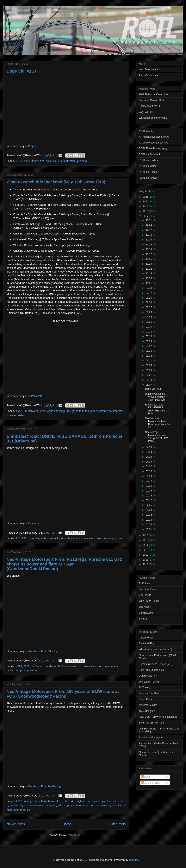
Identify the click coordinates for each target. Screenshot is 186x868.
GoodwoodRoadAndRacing (44, 786)
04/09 (149, 462)
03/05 (149, 486)
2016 (146, 536)
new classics (103, 538)
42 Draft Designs (148, 705)
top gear (90, 411)
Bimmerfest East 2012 (151, 106)
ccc (18, 411)
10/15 (149, 274)
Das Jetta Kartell (148, 589)
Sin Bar (143, 619)
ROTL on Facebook (150, 154)
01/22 (149, 515)
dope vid (51, 161)
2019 (146, 207)
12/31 (149, 220)
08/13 (149, 317)
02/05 (149, 505)
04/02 (149, 466)
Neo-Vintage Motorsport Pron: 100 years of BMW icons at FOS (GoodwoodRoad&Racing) (63, 694)
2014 (146, 545)
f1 (23, 411)
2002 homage (24, 801)
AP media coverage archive (154, 137)
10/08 (149, 278)
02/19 (149, 496)
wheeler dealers (16, 415)
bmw (44, 801)
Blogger (134, 860)
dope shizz (38, 161)
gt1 (81, 666)
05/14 (149, 380)
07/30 (149, 327)
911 (18, 538)
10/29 (149, 264)
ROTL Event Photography (153, 148)
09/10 (149, 298)
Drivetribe (34, 523)
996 (24, 538)
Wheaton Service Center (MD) (156, 649)
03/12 (149, 481)
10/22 (149, 269)
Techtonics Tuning (149, 682)
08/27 (149, 307)
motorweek (32, 411)
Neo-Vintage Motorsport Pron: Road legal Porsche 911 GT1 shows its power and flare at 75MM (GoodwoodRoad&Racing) (64, 564)
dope (27, 161)
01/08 (149, 525)
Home (67, 824)
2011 (146, 560)
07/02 (149, 346)
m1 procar (69, 805)
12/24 (149, 225)
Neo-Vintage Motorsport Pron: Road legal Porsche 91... (157, 423)
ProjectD (33, 146)
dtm (66, 801)
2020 (146, 202)
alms (37, 801)
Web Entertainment (150, 69)
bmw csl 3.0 (55, 801)
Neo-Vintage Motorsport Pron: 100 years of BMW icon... (157, 437)
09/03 (149, 302)
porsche (117, 538)
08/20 (149, 312)
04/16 (149, 457)
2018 (146, 211)
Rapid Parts (145, 699)
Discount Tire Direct (150, 693)
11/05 (149, 259)
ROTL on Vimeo (148, 166)
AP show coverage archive (154, 143)
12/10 (149, 235)
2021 (146, 197)
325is (19, 161)
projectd (82, 161)
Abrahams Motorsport (151, 738)
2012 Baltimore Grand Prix (153, 94)
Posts (146, 777)
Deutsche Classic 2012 (152, 100)
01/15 (149, 520)
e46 (72, 801)
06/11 (149, 361)
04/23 (149, 452)
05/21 (149, 375)
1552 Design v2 (147, 711)
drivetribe (33, 538)
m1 (60, 805)
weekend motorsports (109, 411)
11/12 (149, 254)
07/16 (149, 336)
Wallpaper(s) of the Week (153, 118)
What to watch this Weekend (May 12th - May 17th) (56, 182)
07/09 (149, 341)
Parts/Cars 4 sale (148, 75)
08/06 (149, 322)
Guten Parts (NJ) (148, 676)
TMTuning (144, 687)
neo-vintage (103, 805)
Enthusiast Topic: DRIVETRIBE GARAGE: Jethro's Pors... (157, 409)
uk (29, 810)
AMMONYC (35, 396)
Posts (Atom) (74, 835)
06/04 (149, 365)
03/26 (149, 471)
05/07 (149, 385)
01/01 (149, 529)
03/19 (149, 476)
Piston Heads (146, 638)
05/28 (149, 370)
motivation (70, 161)
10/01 (149, 283)
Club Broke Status (149, 601)
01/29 (149, 510)
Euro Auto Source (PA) (151, 670)
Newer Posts (16, 824)
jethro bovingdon (71, 538)
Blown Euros (146, 613)
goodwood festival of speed (61, 666)
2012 (146, 555)
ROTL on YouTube (149, 160)
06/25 (149, 351)
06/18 (149, 356)
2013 (146, 550)
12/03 (149, 240)
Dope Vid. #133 (21, 71)
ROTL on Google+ (149, 172)
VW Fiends (145, 595)
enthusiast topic (50, 538)
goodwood (37, 666)
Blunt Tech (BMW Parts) (152, 723)
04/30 (149, 447)
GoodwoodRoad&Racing (43, 651)
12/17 (149, 230)
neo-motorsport (93, 666)
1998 (19, 666)
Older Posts (117, 824)
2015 (146, 540)
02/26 (149, 491)
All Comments (150, 783)
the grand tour (75, 411)
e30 (60, 161)
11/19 (149, 249)
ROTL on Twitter (148, 178)
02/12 (149, 500)
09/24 (149, 288)
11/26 (149, 245)
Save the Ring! (147, 643)
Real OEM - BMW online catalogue (158, 717)
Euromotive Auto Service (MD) (156, 664)
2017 (27, 666)
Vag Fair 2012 (147, 112)
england (81, 801)
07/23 (149, 332)
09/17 (149, 293)
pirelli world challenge (53, 411)
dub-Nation (145, 607)
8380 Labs (145, 583)
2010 (146, 564)
